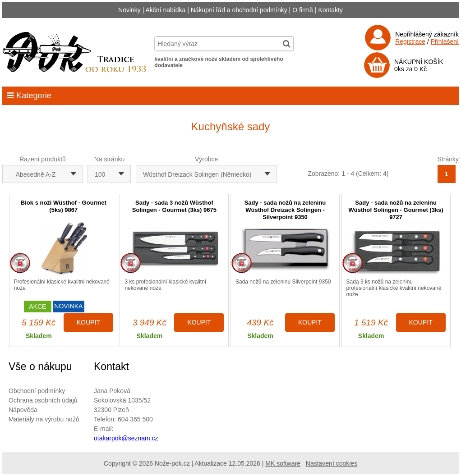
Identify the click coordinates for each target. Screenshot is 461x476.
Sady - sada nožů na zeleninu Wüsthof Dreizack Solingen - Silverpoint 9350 (285, 210)
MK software (283, 463)
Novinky (129, 10)
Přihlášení (445, 41)
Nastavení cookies (332, 463)
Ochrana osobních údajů (43, 400)
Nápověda (23, 410)
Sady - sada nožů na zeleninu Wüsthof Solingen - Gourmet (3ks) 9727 (396, 210)
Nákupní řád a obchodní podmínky (239, 10)
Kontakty (330, 10)
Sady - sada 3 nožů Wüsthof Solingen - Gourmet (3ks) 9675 (174, 206)
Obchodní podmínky (37, 391)
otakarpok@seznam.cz (126, 438)
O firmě (303, 10)
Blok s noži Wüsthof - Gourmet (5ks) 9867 (64, 206)
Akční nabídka (166, 10)
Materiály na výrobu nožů (44, 419)
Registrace (410, 41)
